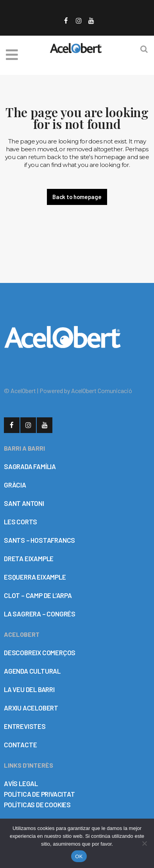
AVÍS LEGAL (21, 783)
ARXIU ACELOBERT (31, 708)
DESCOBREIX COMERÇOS (40, 652)
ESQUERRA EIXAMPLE (35, 577)
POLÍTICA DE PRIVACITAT (39, 794)
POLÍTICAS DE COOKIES (37, 805)
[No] (144, 843)
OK (79, 856)
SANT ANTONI (24, 503)
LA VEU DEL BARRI (29, 689)
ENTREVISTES (25, 726)
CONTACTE (20, 745)
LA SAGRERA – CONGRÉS (40, 614)
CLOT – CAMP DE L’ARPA (38, 595)
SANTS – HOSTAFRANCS (39, 540)
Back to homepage (77, 197)
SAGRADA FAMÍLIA (30, 466)
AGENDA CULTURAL (32, 671)
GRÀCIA (15, 485)
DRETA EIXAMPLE (29, 558)
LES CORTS (21, 522)
